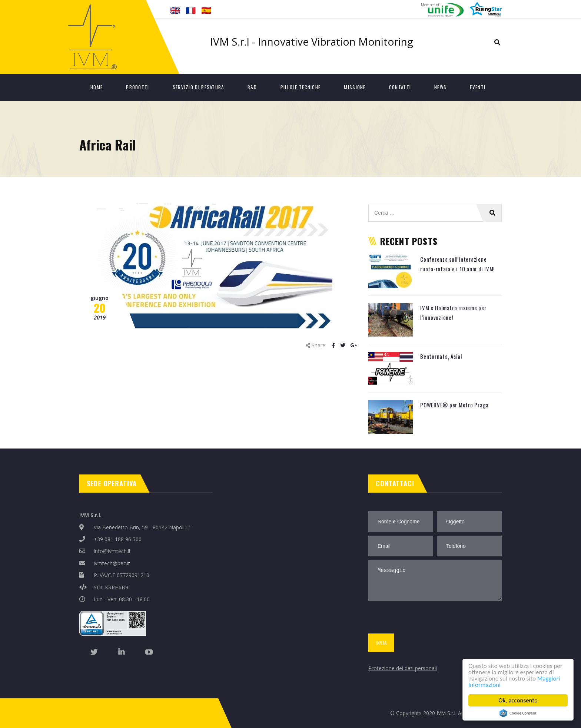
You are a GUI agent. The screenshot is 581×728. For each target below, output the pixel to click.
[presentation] (423, 619)
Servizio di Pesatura (198, 87)
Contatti (400, 87)
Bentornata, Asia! (441, 356)
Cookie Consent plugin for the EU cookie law (518, 713)
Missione (355, 87)
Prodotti (137, 87)
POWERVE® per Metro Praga (454, 405)
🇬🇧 (175, 10)
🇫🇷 (191, 10)
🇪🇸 (206, 10)
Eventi (478, 87)
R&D (252, 87)
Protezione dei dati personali (403, 668)
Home (97, 87)
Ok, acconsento (518, 700)
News (440, 87)
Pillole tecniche (301, 87)
